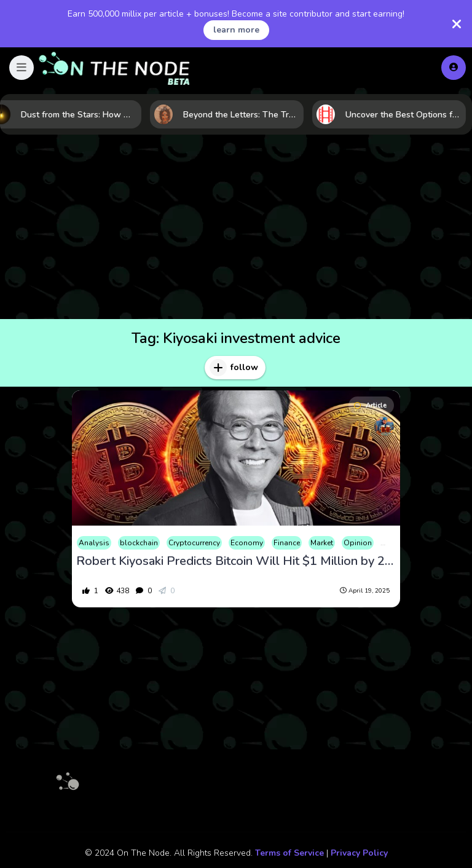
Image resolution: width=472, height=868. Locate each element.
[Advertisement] (236, 227)
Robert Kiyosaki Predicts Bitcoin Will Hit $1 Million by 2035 (236, 561)
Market (322, 543)
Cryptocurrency (194, 543)
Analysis (94, 543)
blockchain (139, 543)
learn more (236, 30)
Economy (247, 543)
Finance (287, 543)
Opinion (358, 543)
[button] (22, 68)
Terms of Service (289, 853)
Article (370, 405)
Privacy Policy (359, 853)
